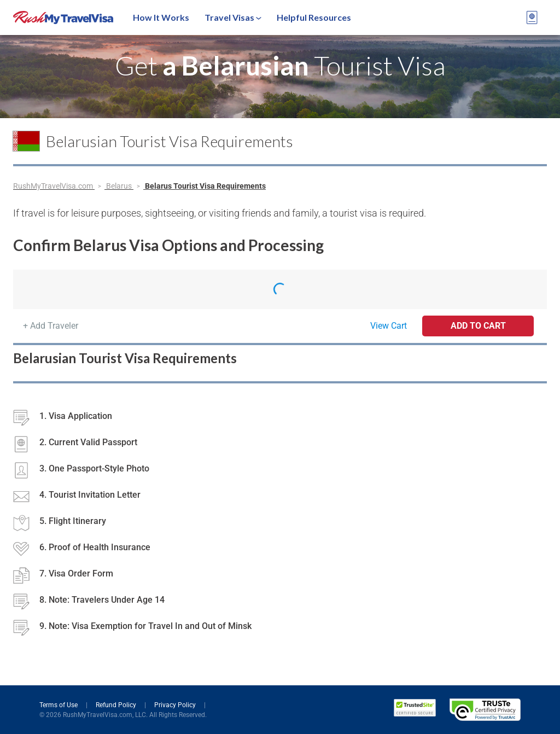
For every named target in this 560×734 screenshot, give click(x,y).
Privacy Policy (176, 705)
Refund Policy (117, 705)
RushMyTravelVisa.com (54, 186)
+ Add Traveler (51, 326)
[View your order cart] (532, 18)
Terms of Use (59, 705)
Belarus (120, 186)
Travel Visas (233, 17)
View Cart (389, 326)
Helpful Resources (314, 17)
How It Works (161, 17)
